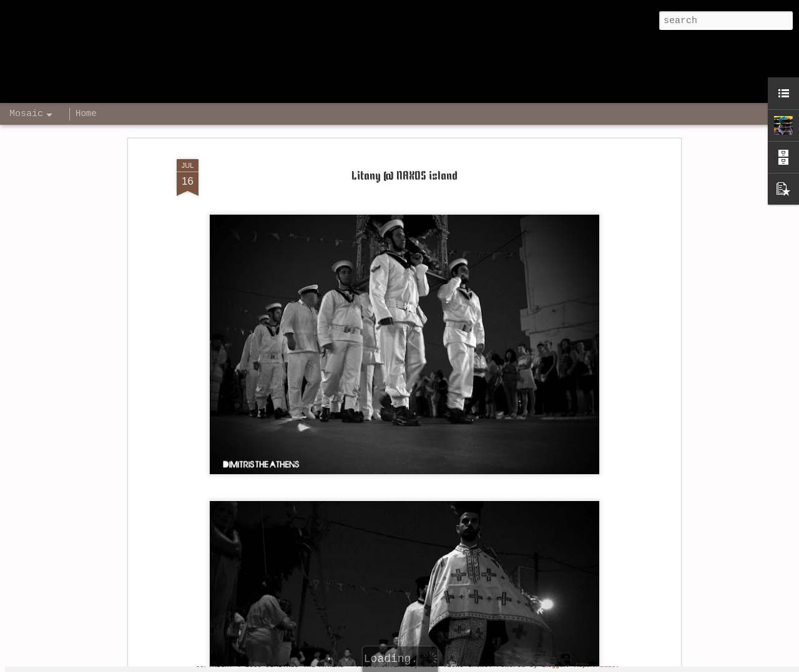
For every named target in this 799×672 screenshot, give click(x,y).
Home (86, 114)
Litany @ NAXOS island (404, 129)
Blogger (554, 665)
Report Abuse (595, 665)
